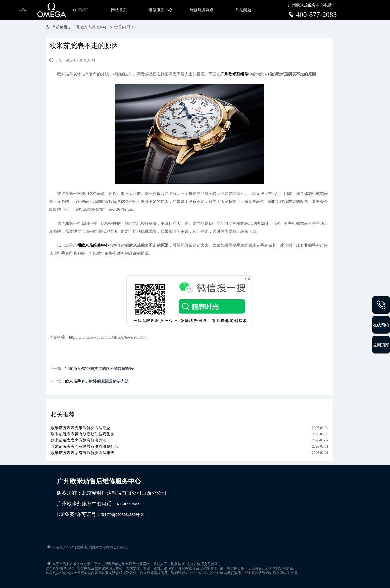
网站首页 (119, 10)
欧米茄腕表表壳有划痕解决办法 (79, 440)
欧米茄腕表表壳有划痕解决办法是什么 (85, 446)
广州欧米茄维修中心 (90, 27)
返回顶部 (381, 345)
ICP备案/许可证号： (101, 514)
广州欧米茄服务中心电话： (98, 504)
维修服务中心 (160, 10)
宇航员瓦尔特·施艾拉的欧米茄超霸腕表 (99, 369)
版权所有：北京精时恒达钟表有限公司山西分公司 (112, 493)
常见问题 (243, 10)
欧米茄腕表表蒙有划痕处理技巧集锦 (83, 434)
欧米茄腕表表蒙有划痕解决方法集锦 (83, 453)
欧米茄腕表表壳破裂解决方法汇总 (81, 428)
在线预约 (381, 325)
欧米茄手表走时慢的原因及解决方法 (97, 381)
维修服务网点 (202, 10)
